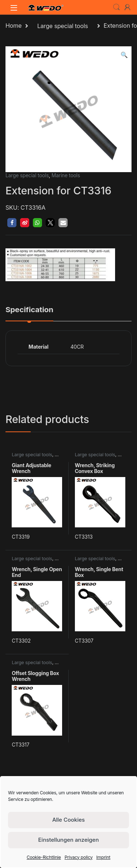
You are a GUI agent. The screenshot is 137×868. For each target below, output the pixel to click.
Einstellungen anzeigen (69, 840)
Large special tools (63, 26)
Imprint (104, 857)
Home (14, 26)
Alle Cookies (68, 820)
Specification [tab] (29, 310)
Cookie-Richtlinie (44, 857)
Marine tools (66, 175)
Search (117, 7)
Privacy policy (79, 857)
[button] (124, 55)
